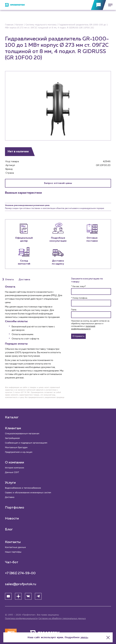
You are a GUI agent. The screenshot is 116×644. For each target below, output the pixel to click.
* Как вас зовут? (78, 287)
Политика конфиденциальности (21, 618)
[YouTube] (8, 596)
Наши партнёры (13, 552)
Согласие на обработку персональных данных (62, 618)
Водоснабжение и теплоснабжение (23, 488)
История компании (15, 468)
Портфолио (15, 508)
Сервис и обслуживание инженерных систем (28, 493)
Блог (9, 529)
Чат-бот (12, 562)
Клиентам (13, 428)
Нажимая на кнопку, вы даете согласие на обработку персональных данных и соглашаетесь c (90, 325)
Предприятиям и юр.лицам (19, 452)
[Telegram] (38, 596)
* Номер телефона (79, 298)
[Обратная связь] (99, 5)
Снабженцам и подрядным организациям (26, 443)
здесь (84, 637)
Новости (12, 518)
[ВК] (28, 596)
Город (74, 310)
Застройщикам (12, 438)
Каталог (12, 417)
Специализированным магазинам (22, 434)
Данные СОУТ (12, 472)
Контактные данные (15, 547)
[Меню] (109, 5)
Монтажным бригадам (16, 447)
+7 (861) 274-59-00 (20, 573)
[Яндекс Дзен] (18, 596)
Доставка (10, 497)
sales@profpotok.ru (21, 584)
